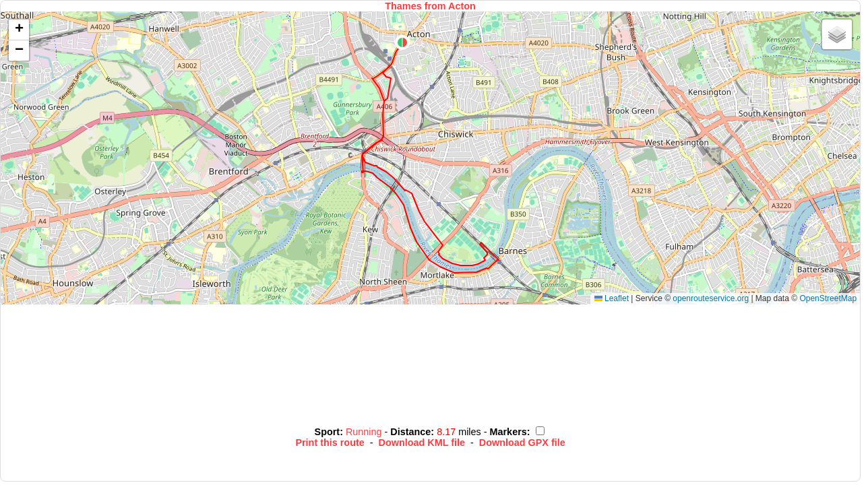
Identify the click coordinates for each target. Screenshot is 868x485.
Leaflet (612, 298)
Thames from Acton (430, 6)
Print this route (330, 443)
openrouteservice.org (711, 298)
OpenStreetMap (828, 298)
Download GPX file (522, 443)
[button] (402, 42)
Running (365, 432)
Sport (328, 432)
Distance (410, 432)
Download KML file (422, 443)
